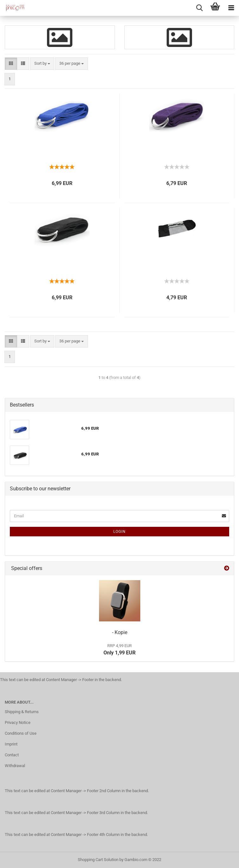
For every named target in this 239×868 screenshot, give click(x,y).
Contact (12, 755)
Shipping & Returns (22, 712)
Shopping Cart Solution (98, 860)
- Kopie (120, 632)
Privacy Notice (18, 722)
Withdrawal (15, 766)
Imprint (11, 744)
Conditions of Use (21, 733)
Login (119, 532)
